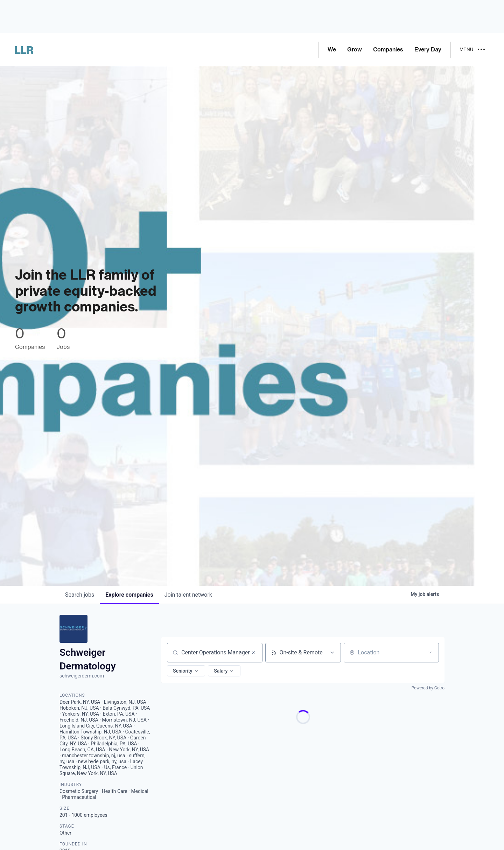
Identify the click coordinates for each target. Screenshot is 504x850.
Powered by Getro (428, 688)
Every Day (428, 50)
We (332, 50)
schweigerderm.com (82, 676)
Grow (355, 50)
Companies (388, 50)
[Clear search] (253, 653)
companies (129, 595)
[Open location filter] (430, 653)
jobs (80, 595)
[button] (186, 671)
